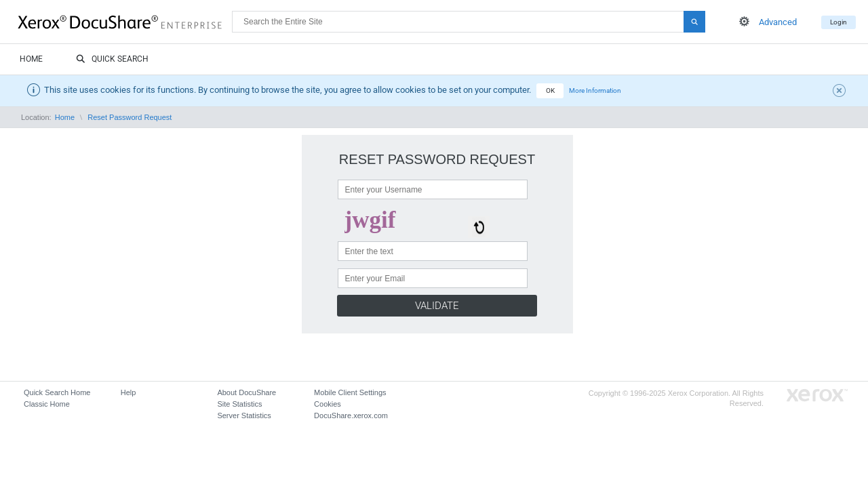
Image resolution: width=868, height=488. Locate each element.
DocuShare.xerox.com (351, 415)
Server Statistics (244, 415)
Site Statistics (239, 404)
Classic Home (47, 404)
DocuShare (125, 21)
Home (31, 59)
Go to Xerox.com (817, 395)
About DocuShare (246, 392)
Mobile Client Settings (350, 392)
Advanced (778, 22)
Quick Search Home (57, 392)
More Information (595, 90)
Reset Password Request (130, 117)
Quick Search (112, 60)
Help (129, 392)
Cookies (328, 404)
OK (550, 90)
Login (839, 22)
